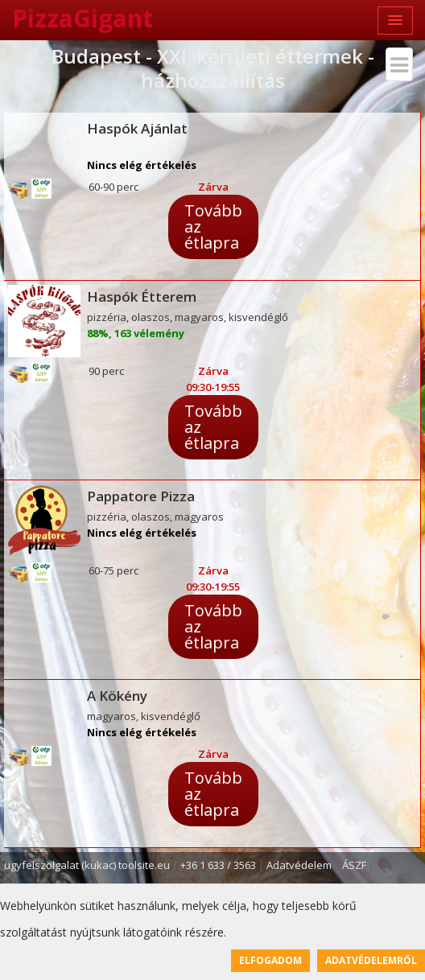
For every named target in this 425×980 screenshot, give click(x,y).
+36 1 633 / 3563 (218, 865)
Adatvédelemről (371, 960)
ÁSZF (354, 865)
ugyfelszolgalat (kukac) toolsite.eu (87, 865)
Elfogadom (270, 960)
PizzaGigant (83, 18)
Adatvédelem (299, 865)
